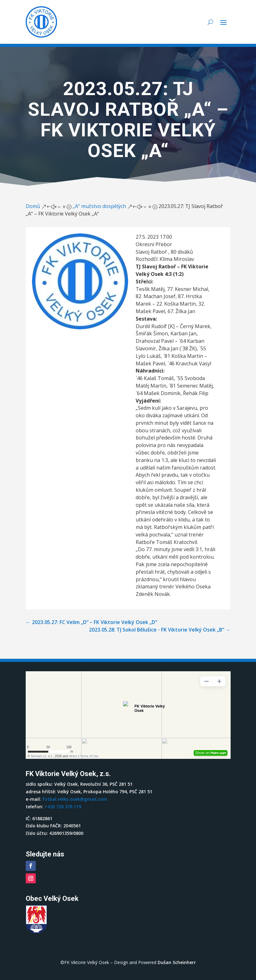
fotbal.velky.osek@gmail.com (75, 799)
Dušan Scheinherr (177, 962)
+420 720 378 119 (63, 807)
